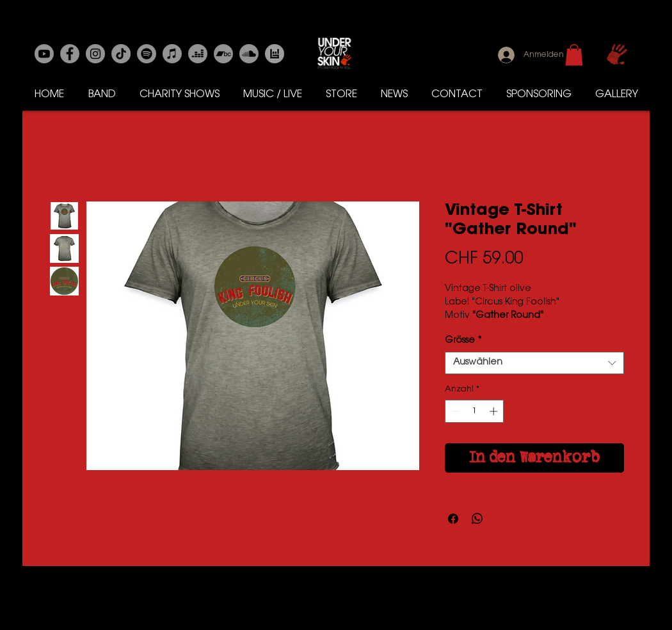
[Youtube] (44, 54)
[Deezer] (198, 54)
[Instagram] (95, 54)
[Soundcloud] (249, 54)
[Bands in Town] (275, 54)
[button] (574, 55)
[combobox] (534, 363)
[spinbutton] (475, 411)
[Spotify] (147, 54)
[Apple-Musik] (172, 54)
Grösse (463, 341)
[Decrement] (454, 411)
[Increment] (495, 411)
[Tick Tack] (121, 54)
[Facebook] (70, 54)
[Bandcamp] (223, 54)
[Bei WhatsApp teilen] (477, 519)
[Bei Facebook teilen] (453, 519)
